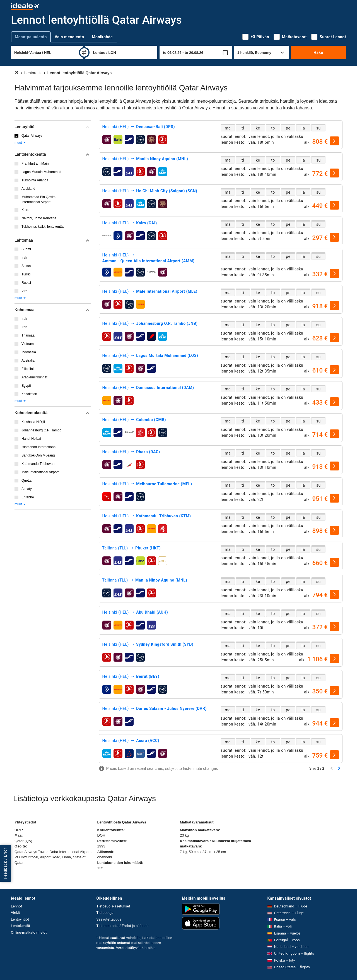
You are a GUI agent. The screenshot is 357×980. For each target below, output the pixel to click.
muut (20, 143)
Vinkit (15, 913)
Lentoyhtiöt (20, 919)
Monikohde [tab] (102, 37)
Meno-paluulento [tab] (31, 37)
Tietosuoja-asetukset (113, 906)
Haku (318, 52)
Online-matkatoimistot (29, 932)
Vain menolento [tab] (69, 37)
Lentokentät (20, 926)
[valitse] (334, 141)
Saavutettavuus (109, 919)
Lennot (16, 906)
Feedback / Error (5, 863)
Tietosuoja (105, 913)
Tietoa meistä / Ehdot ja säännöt (123, 926)
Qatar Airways (32, 136)
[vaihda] (84, 52)
